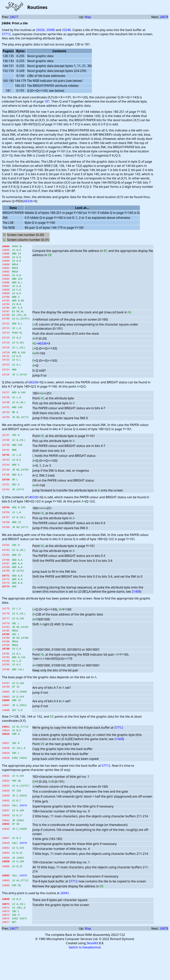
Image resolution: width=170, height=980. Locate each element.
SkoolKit (93, 972)
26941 (65, 919)
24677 (14, 17)
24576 (23, 830)
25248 (67, 30)
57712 (6, 34)
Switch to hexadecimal (85, 976)
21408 (136, 607)
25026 (40, 30)
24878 (164, 17)
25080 (51, 30)
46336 (28, 201)
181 (47, 101)
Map (88, 17)
